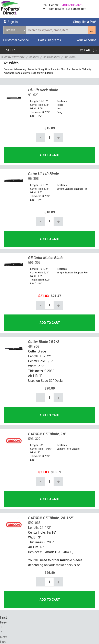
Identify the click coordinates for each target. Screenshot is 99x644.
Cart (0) (88, 50)
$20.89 (50, 388)
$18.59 (56, 472)
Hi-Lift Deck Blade (43, 90)
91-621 (33, 95)
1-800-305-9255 (72, 5)
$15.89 (50, 128)
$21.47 (56, 296)
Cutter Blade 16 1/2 (44, 341)
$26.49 (50, 572)
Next (3, 637)
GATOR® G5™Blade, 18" (47, 434)
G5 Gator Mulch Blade (46, 257)
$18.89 (50, 212)
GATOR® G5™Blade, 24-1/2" (51, 518)
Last (3, 642)
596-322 (34, 438)
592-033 (34, 522)
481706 (34, 346)
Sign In (13, 22)
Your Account (86, 40)
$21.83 (43, 296)
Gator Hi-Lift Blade (43, 173)
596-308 (34, 262)
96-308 (33, 178)
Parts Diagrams (49, 40)
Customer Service (16, 40)
